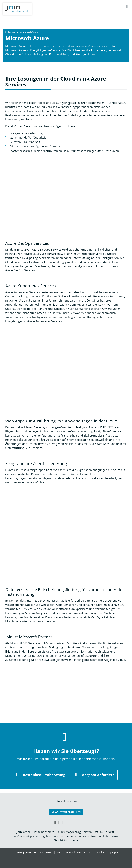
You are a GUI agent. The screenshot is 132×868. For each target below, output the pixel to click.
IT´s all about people (106, 852)
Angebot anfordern (98, 775)
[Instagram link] (71, 822)
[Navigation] (127, 6)
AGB (59, 852)
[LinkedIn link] (59, 822)
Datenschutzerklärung (78, 852)
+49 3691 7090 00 (104, 832)
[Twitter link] (75, 822)
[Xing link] (55, 822)
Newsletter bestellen (66, 812)
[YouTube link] (67, 822)
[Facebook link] (63, 822)
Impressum (47, 852)
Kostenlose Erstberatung (44, 775)
